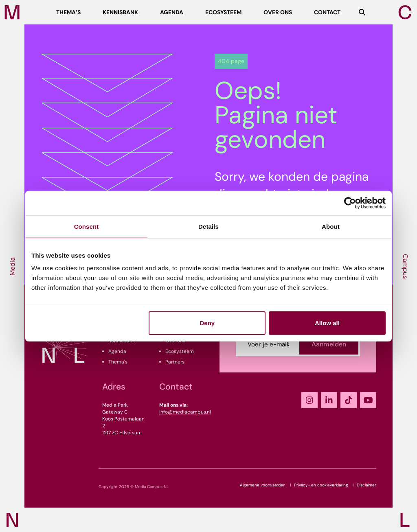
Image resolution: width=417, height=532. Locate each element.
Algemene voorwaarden (263, 485)
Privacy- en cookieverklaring (321, 485)
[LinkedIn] (329, 400)
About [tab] (331, 226)
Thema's (118, 362)
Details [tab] (208, 226)
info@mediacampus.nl (185, 412)
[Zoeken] (362, 12)
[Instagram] (309, 400)
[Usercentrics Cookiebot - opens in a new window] (350, 203)
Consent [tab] (87, 226)
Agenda (117, 351)
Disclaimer (367, 485)
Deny (207, 323)
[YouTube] (368, 400)
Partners (175, 362)
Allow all (327, 323)
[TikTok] (349, 400)
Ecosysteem (180, 351)
